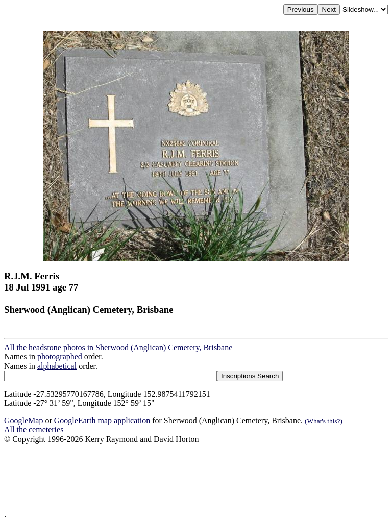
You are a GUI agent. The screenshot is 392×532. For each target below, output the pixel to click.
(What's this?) (324, 421)
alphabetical (57, 366)
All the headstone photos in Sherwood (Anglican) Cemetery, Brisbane (118, 347)
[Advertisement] (196, 479)
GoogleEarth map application (103, 420)
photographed (60, 357)
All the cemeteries (34, 430)
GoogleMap (23, 420)
